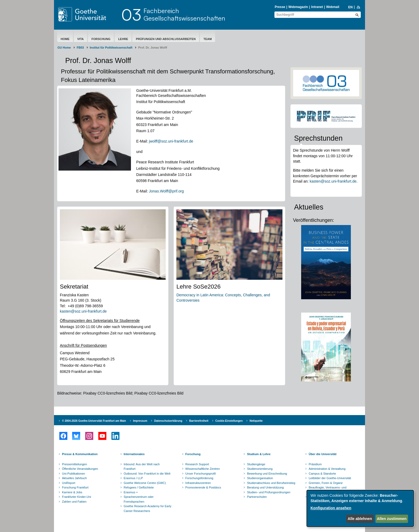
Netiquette (256, 421)
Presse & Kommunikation (80, 454)
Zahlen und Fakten (74, 502)
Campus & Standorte (322, 474)
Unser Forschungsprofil (201, 474)
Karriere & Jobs (72, 492)
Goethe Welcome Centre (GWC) (145, 483)
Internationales (134, 454)
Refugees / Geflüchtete (139, 487)
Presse (280, 7)
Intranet (317, 7)
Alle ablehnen (360, 519)
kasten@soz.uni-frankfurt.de (84, 311)
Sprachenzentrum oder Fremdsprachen (139, 499)
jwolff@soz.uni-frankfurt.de (171, 141)
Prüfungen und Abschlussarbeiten (166, 39)
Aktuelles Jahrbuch (74, 478)
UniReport (69, 483)
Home (65, 39)
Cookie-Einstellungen (229, 421)
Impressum (140, 421)
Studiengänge (256, 464)
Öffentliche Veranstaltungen (80, 469)
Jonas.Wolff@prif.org (166, 191)
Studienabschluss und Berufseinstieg (271, 483)
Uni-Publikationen (73, 474)
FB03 (80, 48)
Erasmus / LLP (133, 478)
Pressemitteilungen (75, 464)
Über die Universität (323, 454)
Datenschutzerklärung (168, 421)
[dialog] (360, 508)
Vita (80, 39)
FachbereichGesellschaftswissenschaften (184, 14)
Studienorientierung (260, 469)
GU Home (64, 48)
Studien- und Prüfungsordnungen (269, 492)
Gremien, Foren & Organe (326, 483)
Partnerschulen (257, 497)
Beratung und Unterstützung (265, 487)
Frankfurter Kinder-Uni (77, 497)
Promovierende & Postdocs (203, 487)
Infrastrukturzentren (198, 483)
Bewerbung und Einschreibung (267, 474)
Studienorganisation (260, 478)
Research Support (197, 464)
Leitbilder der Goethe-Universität (330, 478)
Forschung (101, 39)
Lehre (123, 39)
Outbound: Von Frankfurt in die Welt (147, 474)
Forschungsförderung (199, 478)
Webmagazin (298, 7)
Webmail (333, 7)
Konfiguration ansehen (331, 508)
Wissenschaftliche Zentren (203, 469)
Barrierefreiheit (199, 421)
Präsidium (315, 464)
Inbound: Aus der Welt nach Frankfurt (142, 467)
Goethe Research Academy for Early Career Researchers (148, 509)
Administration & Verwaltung (327, 469)
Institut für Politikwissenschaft (111, 48)
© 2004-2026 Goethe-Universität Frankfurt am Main (94, 421)
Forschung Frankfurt (75, 487)
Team (207, 39)
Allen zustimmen (392, 519)
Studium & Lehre (259, 454)
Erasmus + (131, 492)
